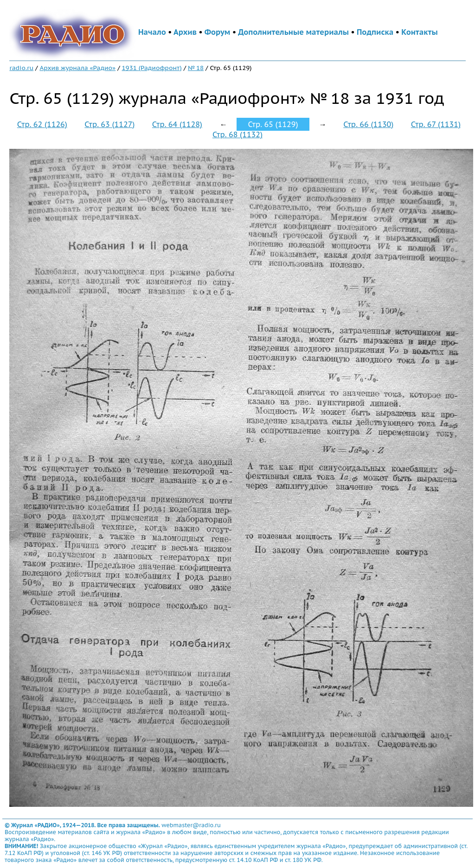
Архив (185, 32)
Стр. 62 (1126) (42, 124)
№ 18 (196, 68)
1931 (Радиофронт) (152, 68)
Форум (218, 32)
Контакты (419, 32)
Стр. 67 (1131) (436, 124)
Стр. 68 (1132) (237, 134)
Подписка (375, 32)
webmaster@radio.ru (191, 825)
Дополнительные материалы (293, 32)
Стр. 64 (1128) (177, 124)
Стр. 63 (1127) (109, 124)
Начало (152, 32)
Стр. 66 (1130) (368, 124)
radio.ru (21, 68)
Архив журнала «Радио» (77, 68)
